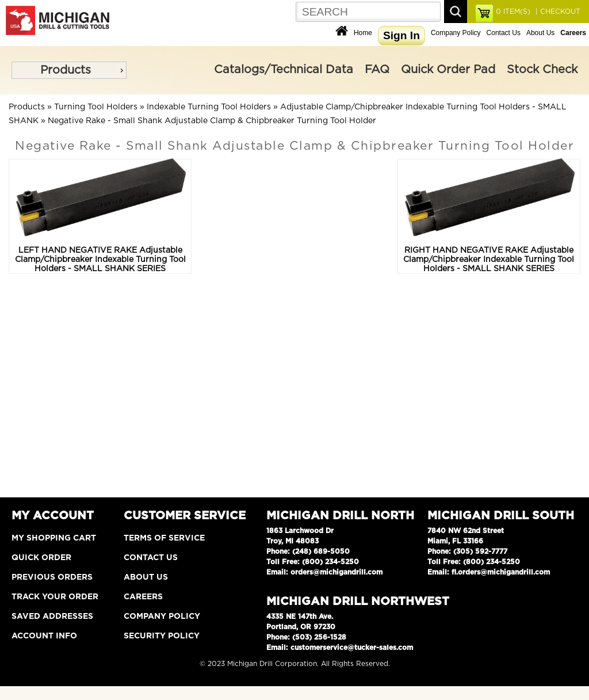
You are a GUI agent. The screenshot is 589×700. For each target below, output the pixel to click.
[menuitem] (69, 70)
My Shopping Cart (54, 538)
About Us (540, 33)
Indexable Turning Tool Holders (209, 107)
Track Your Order (55, 597)
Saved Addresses (52, 617)
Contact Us (504, 33)
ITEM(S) (513, 12)
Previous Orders (52, 577)
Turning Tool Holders (96, 107)
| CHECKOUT (557, 12)
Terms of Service (164, 538)
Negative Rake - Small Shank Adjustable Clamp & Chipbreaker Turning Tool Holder (212, 121)
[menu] (69, 70)
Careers (143, 597)
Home (363, 33)
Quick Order (41, 558)
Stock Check (542, 70)
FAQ (377, 70)
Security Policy (162, 636)
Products (66, 70)
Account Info (44, 636)
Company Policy (456, 33)
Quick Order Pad (448, 70)
